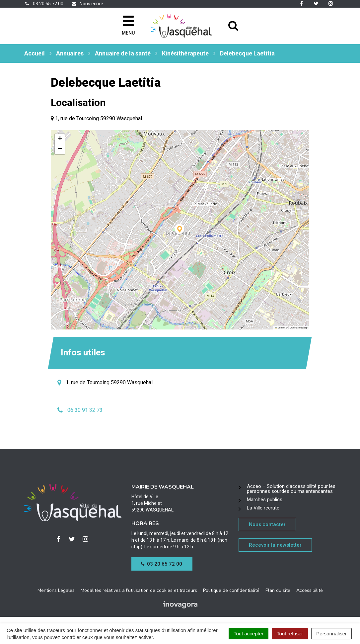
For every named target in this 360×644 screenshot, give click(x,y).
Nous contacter (267, 524)
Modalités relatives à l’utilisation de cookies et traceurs (139, 590)
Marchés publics (265, 500)
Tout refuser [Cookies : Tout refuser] (290, 634)
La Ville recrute (263, 508)
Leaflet (280, 328)
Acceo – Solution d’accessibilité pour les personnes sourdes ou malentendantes (291, 489)
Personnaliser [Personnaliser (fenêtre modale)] (331, 634)
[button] (180, 230)
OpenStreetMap (299, 328)
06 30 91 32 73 (85, 410)
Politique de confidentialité (231, 590)
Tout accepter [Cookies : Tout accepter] (249, 634)
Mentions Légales (56, 590)
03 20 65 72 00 (162, 564)
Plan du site (278, 590)
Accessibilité (310, 590)
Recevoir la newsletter (275, 545)
